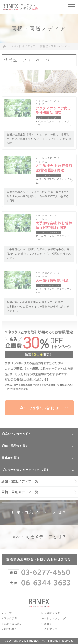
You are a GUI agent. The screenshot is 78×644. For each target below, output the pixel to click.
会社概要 (47, 624)
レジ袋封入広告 (51, 613)
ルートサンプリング (53, 618)
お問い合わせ (12, 629)
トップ (8, 613)
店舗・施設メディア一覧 (20, 481)
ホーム (6, 46)
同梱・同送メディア (23, 46)
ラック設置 (11, 618)
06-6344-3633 (39, 582)
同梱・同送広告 (13, 624)
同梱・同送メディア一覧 (20, 492)
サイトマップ (49, 629)
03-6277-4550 (39, 571)
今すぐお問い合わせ (39, 408)
